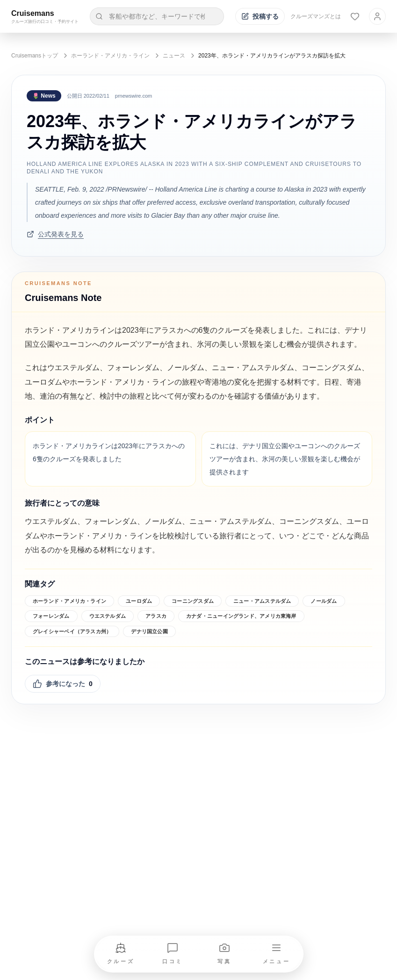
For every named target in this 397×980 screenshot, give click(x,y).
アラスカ (156, 616)
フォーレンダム (51, 616)
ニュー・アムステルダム (262, 601)
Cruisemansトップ (35, 56)
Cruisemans (33, 13)
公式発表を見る (55, 234)
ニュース (174, 56)
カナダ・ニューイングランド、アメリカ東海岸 (241, 616)
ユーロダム (139, 601)
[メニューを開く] (276, 954)
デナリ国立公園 (149, 631)
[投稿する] (260, 16)
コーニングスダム (193, 601)
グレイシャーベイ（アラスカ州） (72, 631)
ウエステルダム (108, 616)
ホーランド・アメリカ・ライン (110, 56)
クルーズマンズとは (316, 16)
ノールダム (324, 601)
